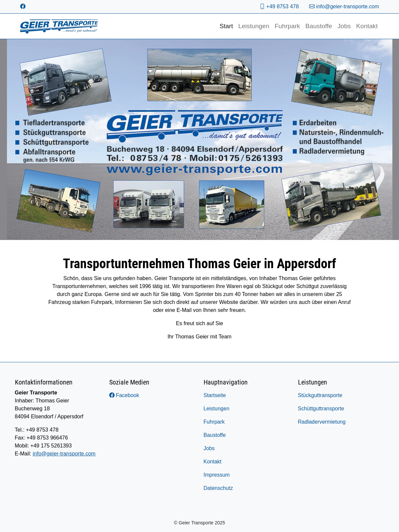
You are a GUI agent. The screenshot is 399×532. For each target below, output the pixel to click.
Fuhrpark (287, 26)
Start (226, 26)
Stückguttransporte (320, 395)
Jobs (344, 26)
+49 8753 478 (279, 6)
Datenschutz (218, 488)
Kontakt (367, 26)
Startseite (215, 395)
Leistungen (254, 26)
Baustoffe (319, 26)
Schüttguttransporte (321, 409)
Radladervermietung (322, 422)
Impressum (217, 475)
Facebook (124, 395)
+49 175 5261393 (51, 446)
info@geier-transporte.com (344, 6)
